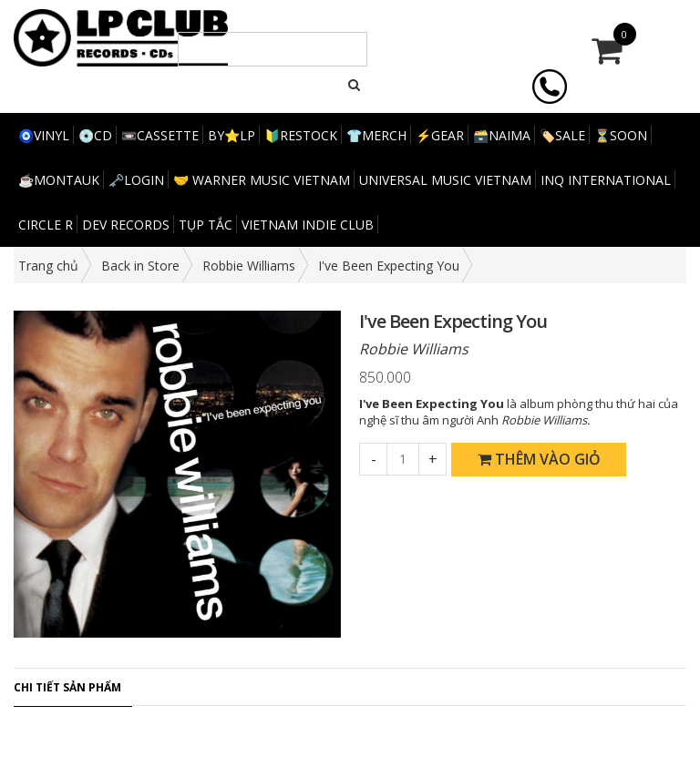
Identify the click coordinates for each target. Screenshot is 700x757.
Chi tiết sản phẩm (67, 687)
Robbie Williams (249, 266)
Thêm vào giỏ (539, 459)
